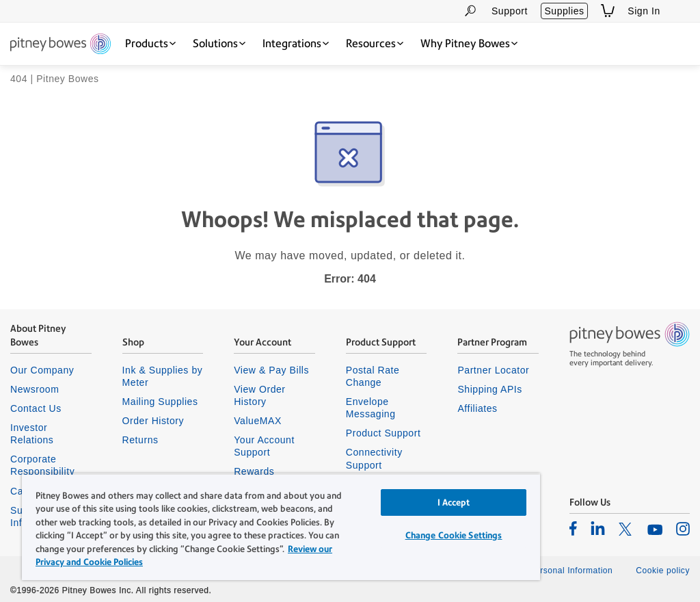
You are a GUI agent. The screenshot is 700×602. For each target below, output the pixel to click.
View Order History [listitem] (259, 395)
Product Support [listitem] (383, 433)
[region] (281, 527)
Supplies (564, 11)
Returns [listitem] (140, 440)
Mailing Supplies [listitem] (160, 402)
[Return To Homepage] (60, 45)
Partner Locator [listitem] (493, 370)
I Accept (454, 502)
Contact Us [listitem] (36, 408)
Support (510, 11)
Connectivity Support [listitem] (374, 458)
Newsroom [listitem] (35, 389)
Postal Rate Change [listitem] (373, 376)
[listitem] (573, 528)
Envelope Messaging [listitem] (371, 408)
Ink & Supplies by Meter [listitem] (163, 376)
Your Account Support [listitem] (264, 446)
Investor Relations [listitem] (32, 434)
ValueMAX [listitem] (258, 421)
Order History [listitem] (153, 421)
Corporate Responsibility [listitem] (42, 465)
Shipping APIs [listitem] (489, 389)
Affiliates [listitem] (477, 408)
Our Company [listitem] (42, 370)
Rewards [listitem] (254, 471)
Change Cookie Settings (454, 535)
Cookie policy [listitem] (663, 571)
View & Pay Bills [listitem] (271, 370)
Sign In (644, 11)
